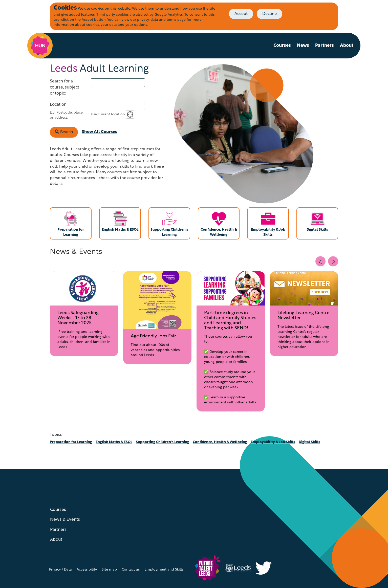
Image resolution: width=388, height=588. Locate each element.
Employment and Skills (164, 570)
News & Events (65, 520)
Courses (282, 46)
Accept (241, 14)
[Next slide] (333, 261)
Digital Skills (309, 442)
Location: (59, 105)
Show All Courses (99, 132)
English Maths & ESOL (114, 442)
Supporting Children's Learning (163, 442)
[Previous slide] (320, 261)
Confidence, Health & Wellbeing (220, 442)
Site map (109, 570)
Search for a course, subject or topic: (64, 87)
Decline (270, 14)
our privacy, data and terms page (158, 20)
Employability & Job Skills (273, 442)
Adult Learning (99, 69)
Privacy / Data (60, 570)
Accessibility (87, 570)
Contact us (131, 570)
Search (64, 132)
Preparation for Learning (71, 442)
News (303, 46)
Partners (325, 46)
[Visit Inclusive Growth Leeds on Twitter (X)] (265, 568)
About (347, 46)
